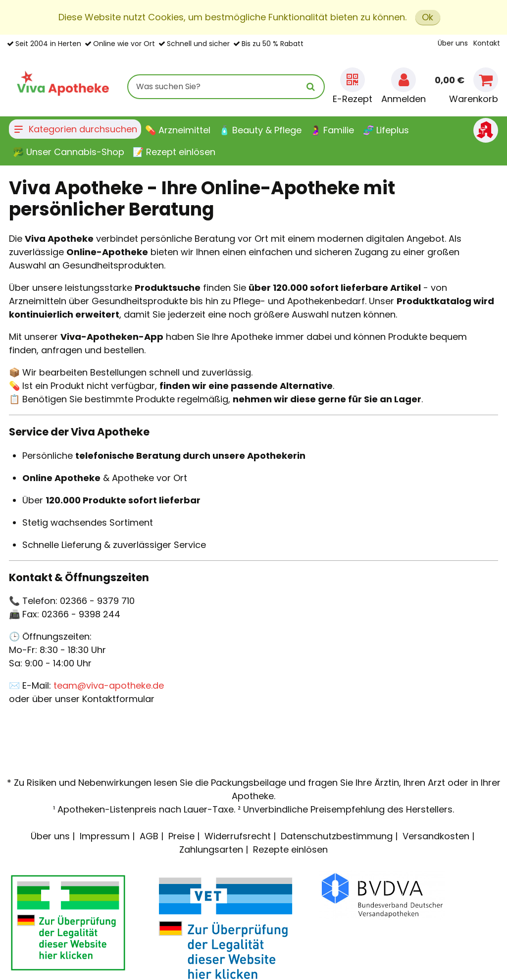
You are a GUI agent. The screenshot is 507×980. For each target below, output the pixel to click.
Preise (181, 836)
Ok (428, 17)
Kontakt (487, 43)
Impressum (105, 836)
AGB (149, 836)
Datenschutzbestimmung (337, 836)
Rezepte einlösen (290, 849)
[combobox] (226, 87)
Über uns (453, 43)
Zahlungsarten (211, 849)
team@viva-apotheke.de (109, 685)
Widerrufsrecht (238, 836)
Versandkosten (436, 836)
